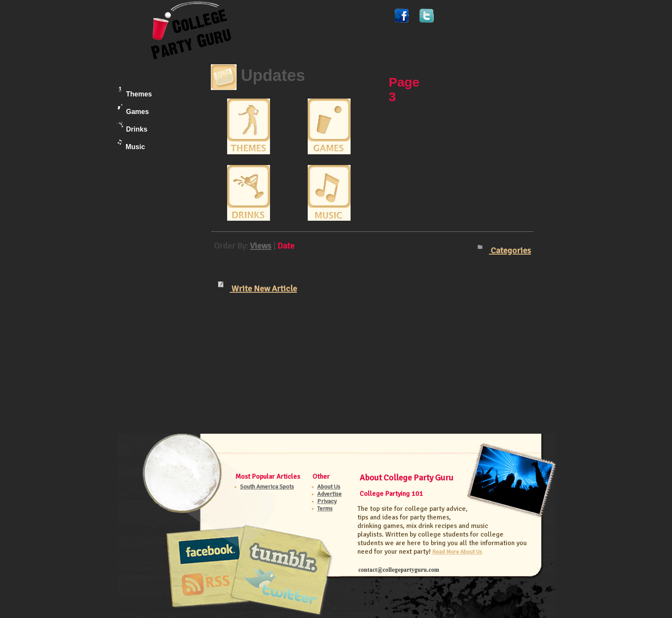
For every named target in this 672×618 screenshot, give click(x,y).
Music (131, 145)
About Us (329, 487)
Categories (504, 250)
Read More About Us (457, 552)
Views (261, 246)
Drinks (132, 127)
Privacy (327, 501)
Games (133, 110)
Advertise (329, 494)
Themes (134, 92)
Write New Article (258, 288)
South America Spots (267, 487)
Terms (325, 508)
